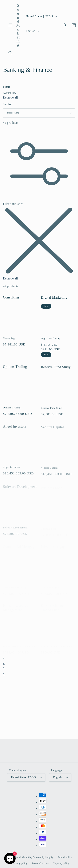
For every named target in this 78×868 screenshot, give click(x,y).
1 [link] (4, 659)
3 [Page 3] (4, 669)
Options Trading (15, 370)
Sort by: (8, 104)
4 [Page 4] (4, 674)
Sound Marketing (24, 857)
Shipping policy (61, 863)
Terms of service (40, 863)
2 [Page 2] (4, 664)
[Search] (10, 53)
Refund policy (65, 857)
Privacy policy (20, 863)
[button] (10, 25)
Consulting (11, 300)
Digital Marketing (54, 300)
